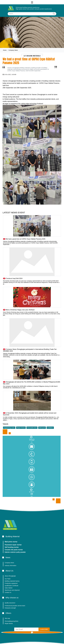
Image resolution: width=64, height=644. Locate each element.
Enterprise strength (10, 608)
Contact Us (8, 592)
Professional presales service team (15, 606)
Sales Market (9, 588)
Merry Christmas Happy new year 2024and (20, 310)
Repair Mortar (21, 428)
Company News (13, 50)
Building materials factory (12, 581)
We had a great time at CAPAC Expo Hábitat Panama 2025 (26, 239)
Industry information (10, 566)
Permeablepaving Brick (11, 621)
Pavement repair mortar (13, 545)
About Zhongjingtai (10, 576)
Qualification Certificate (11, 586)
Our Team (8, 579)
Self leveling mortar (12, 547)
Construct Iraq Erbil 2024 (14, 278)
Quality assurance (10, 603)
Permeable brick (32, 428)
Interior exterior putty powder (15, 552)
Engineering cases (9, 428)
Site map (7, 618)
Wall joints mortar (11, 542)
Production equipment (11, 583)
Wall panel (42, 428)
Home (5, 50)
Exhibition (50, 428)
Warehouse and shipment (12, 590)
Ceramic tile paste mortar (14, 550)
